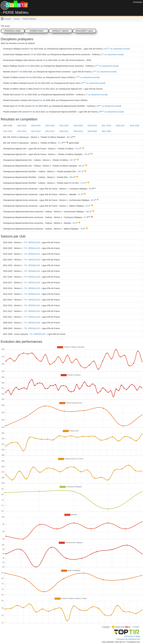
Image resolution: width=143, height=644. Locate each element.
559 (23, 95)
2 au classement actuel (104, 72)
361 (80, 166)
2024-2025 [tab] (22, 126)
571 (60, 143)
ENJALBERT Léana (84, 31)
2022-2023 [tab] (50, 126)
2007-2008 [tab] (106, 131)
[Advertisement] (81, 7)
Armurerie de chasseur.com (128, 639)
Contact (136, 627)
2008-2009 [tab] (92, 131)
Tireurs (17, 19)
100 (32, 54)
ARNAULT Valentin (60, 31)
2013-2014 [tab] (22, 131)
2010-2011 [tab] (64, 131)
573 (77, 149)
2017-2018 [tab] (106, 126)
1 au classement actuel (112, 54)
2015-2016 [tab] (135, 126)
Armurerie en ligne (132, 636)
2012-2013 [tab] (36, 131)
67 (85, 217)
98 (44, 60)
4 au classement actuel (106, 66)
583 (34, 106)
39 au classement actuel (111, 112)
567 (72, 160)
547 (79, 172)
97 (18, 72)
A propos (106, 627)
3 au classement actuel (93, 83)
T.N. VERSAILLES (32, 242)
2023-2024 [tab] (36, 126)
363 (68, 137)
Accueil (7, 19)
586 (27, 77)
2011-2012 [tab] (50, 131)
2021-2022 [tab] (64, 126)
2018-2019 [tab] (92, 126)
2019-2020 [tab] (78, 126)
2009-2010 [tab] (78, 131)
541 (41, 100)
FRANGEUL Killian (13, 31)
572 (82, 183)
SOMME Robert (37, 31)
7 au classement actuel (87, 77)
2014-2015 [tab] (8, 131)
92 (74, 223)
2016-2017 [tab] (120, 126)
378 (86, 154)
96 (92, 200)
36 (41, 89)
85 (26, 66)
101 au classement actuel (116, 49)
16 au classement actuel (108, 106)
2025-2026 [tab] (8, 126)
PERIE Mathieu (29, 19)
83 (29, 49)
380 (36, 83)
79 (81, 229)
